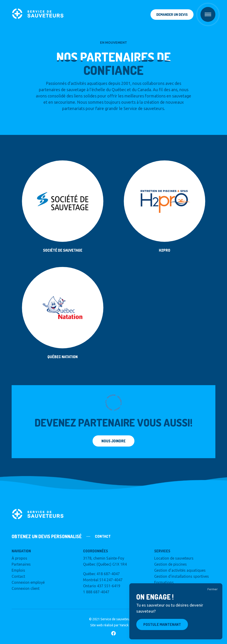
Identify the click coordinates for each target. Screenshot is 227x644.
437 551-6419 (109, 586)
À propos (19, 558)
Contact (18, 576)
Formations (164, 582)
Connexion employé (28, 582)
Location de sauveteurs (174, 558)
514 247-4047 (111, 580)
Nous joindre (113, 441)
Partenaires (21, 564)
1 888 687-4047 (96, 592)
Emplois (18, 570)
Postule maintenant (162, 624)
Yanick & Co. (128, 625)
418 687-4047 (108, 574)
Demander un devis (172, 15)
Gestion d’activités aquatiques (180, 570)
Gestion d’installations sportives (182, 576)
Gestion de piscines (170, 564)
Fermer (213, 589)
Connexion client (26, 588)
